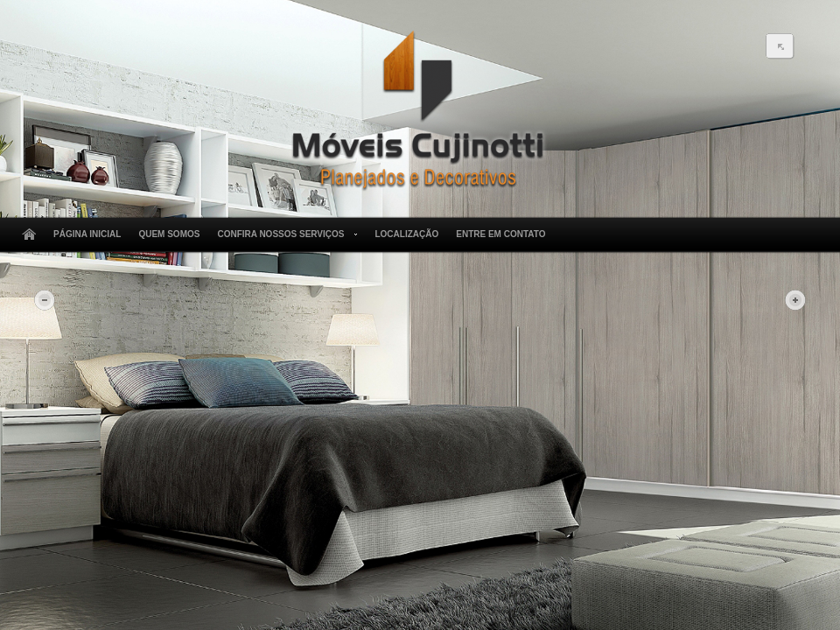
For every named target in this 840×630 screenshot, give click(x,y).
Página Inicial (87, 234)
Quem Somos (169, 234)
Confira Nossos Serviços (284, 234)
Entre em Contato (500, 234)
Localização (406, 234)
